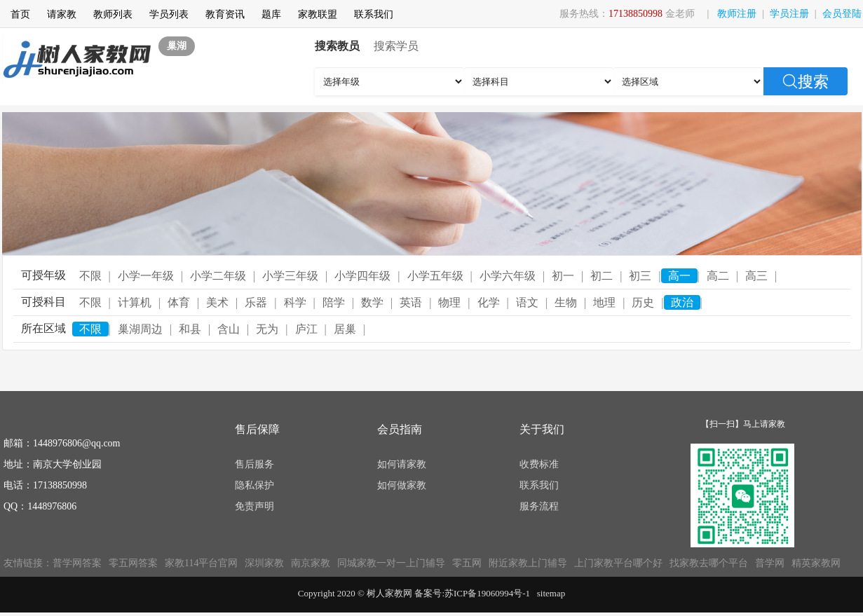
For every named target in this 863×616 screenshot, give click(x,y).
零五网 (467, 563)
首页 (20, 14)
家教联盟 (318, 14)
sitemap (551, 593)
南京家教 (311, 563)
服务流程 (539, 506)
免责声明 (254, 506)
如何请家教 (402, 464)
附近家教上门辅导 (528, 563)
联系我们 (374, 14)
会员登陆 (842, 14)
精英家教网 (816, 563)
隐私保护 (254, 485)
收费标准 (539, 464)
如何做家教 (402, 485)
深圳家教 (264, 563)
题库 (271, 14)
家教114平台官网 (201, 563)
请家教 (62, 14)
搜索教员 (337, 46)
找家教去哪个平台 (709, 563)
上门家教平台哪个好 (618, 563)
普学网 (770, 563)
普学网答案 (77, 563)
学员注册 (789, 14)
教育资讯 (225, 14)
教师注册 (737, 14)
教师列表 (113, 14)
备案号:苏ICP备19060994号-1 (472, 593)
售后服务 (254, 464)
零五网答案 (133, 563)
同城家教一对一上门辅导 (391, 563)
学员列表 (169, 14)
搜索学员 (396, 46)
